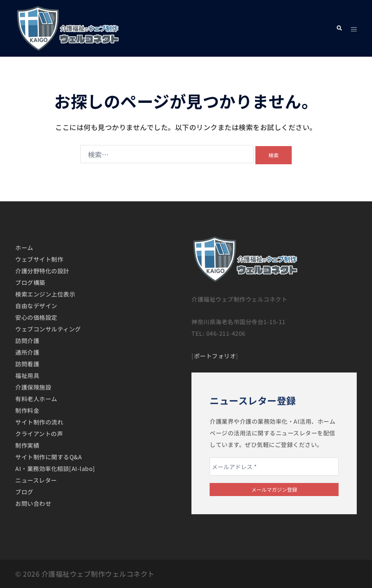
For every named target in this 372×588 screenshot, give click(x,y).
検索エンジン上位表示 (45, 294)
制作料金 (27, 410)
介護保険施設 (33, 387)
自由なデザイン (36, 306)
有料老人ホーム (36, 399)
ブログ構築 (30, 282)
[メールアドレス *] (274, 467)
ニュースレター (36, 480)
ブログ (24, 492)
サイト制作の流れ (39, 422)
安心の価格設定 (36, 317)
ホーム (24, 247)
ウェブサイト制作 (39, 259)
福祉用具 (27, 375)
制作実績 (27, 445)
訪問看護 (27, 364)
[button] (339, 28)
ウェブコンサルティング (48, 329)
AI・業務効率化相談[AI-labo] (55, 468)
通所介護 (27, 352)
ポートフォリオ (215, 356)
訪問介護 (27, 341)
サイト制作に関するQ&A (48, 457)
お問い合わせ (33, 503)
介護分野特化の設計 (42, 271)
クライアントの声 (39, 434)
